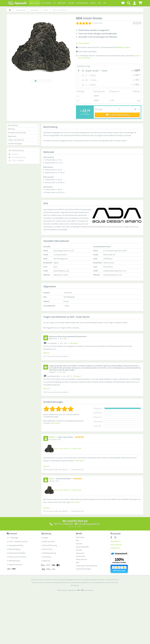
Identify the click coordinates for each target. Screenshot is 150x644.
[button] (134, 3)
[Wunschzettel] (123, 3)
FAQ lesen (15, 154)
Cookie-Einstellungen (84, 569)
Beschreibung (23, 125)
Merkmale (23, 129)
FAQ (77, 540)
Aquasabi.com (116, 541)
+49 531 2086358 (18, 161)
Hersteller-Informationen (23, 133)
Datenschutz (81, 556)
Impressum (80, 553)
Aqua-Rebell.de (116, 545)
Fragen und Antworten (23, 140)
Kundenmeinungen (23, 144)
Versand (88, 114)
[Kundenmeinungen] (89, 23)
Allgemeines (23, 136)
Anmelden (56, 423)
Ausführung (83, 66)
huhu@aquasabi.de (19, 157)
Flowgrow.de (115, 548)
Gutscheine (80, 537)
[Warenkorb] (140, 3)
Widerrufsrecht (81, 559)
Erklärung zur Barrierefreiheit (87, 566)
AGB (78, 563)
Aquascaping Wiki (82, 547)
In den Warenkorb (117, 115)
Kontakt (79, 550)
